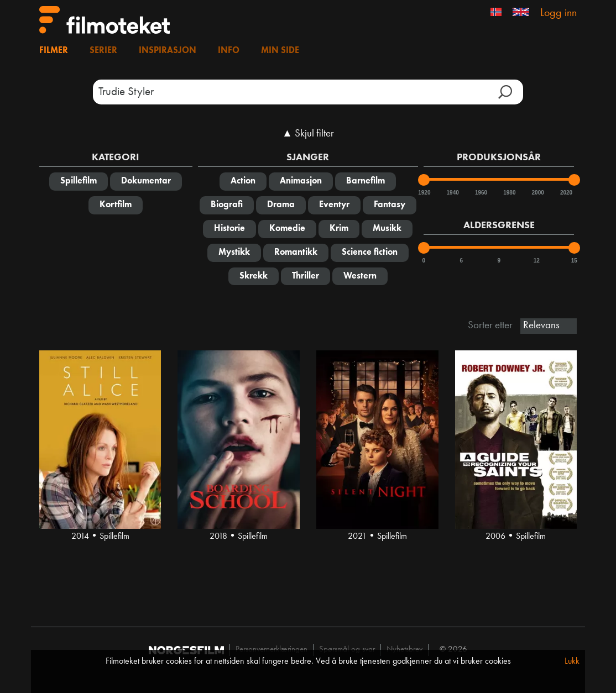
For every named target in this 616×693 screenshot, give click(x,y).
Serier (103, 51)
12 (537, 261)
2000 (537, 193)
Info (229, 51)
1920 (424, 193)
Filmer (54, 51)
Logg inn (558, 13)
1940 (452, 193)
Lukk (572, 662)
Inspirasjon (168, 51)
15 (574, 261)
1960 (481, 193)
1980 (509, 193)
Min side (280, 51)
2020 (566, 193)
